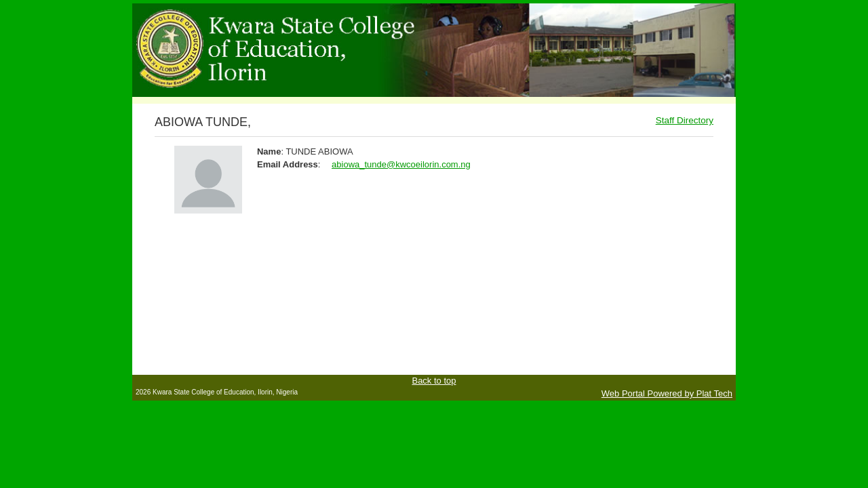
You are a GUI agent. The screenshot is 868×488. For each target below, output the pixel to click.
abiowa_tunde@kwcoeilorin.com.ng (401, 164)
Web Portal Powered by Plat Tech (667, 393)
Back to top (434, 381)
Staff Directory (685, 120)
